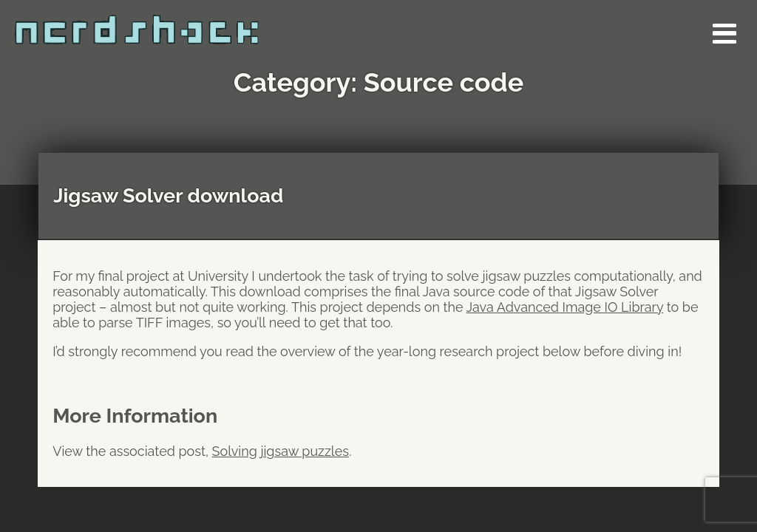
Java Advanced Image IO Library (565, 307)
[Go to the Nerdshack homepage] (166, 22)
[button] (724, 33)
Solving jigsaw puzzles (281, 451)
